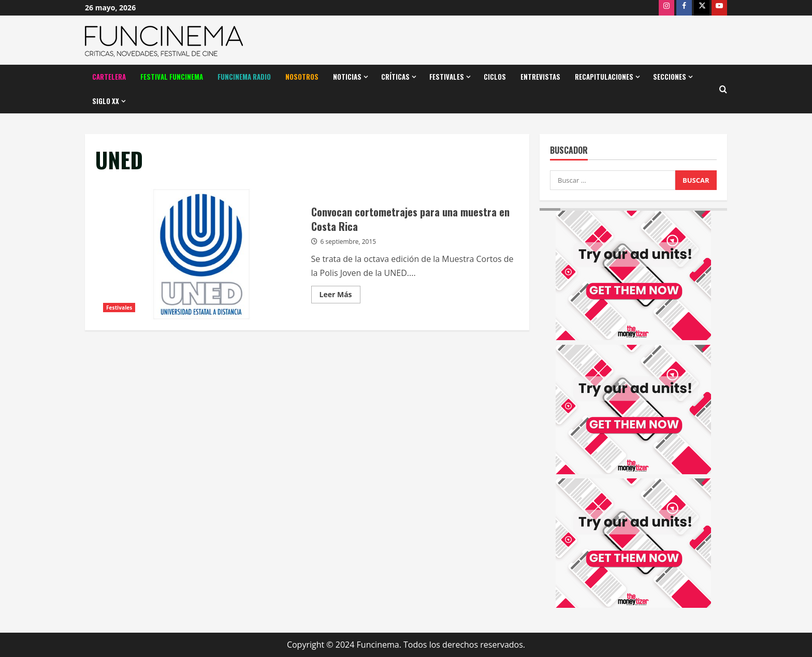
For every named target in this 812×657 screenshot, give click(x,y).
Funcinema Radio (244, 77)
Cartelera (109, 77)
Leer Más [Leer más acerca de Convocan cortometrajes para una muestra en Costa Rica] (340, 296)
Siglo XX (106, 101)
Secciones (670, 77)
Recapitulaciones (604, 77)
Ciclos (495, 77)
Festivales (447, 77)
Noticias (347, 77)
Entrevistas (540, 77)
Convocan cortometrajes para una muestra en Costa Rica (199, 253)
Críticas (395, 77)
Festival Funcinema (172, 77)
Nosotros (302, 77)
